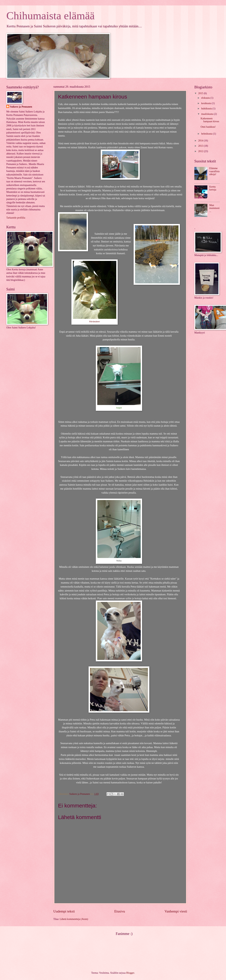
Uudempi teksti (64, 911)
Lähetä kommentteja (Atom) (74, 919)
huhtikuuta (207, 109)
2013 (201, 146)
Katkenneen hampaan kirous (210, 120)
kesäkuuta (207, 103)
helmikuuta (207, 134)
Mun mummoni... (215, 208)
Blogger (130, 973)
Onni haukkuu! (208, 127)
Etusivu (120, 911)
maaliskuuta (208, 114)
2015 (201, 93)
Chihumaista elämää (50, 16)
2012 (201, 151)
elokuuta (206, 98)
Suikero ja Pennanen (21, 107)
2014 (201, 141)
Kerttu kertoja (213, 188)
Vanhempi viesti (176, 911)
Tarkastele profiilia (16, 218)
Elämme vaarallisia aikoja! (215, 171)
